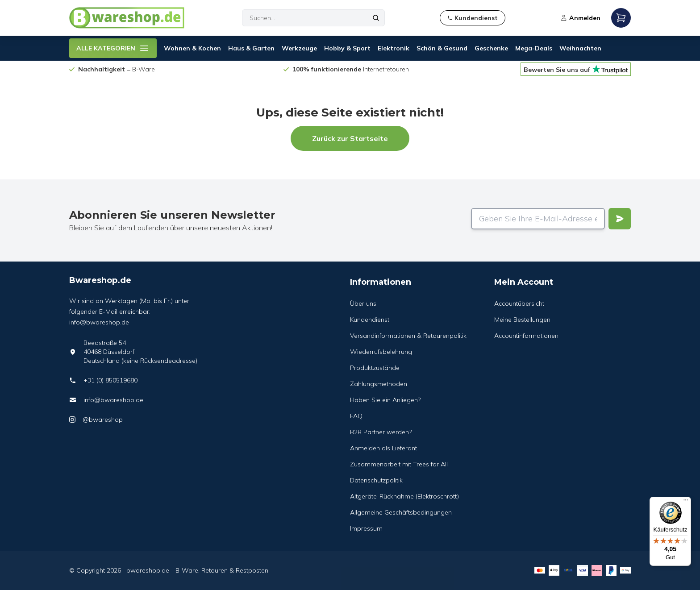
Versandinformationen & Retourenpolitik (408, 336)
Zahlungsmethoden (379, 384)
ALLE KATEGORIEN (113, 48)
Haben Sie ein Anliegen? (385, 400)
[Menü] (686, 502)
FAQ (356, 416)
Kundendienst (370, 320)
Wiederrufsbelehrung (381, 352)
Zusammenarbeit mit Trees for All (399, 464)
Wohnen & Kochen (192, 48)
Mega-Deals (534, 48)
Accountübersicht (519, 303)
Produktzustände (375, 368)
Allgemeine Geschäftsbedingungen (401, 512)
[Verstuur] (620, 219)
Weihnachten (580, 48)
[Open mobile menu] (621, 18)
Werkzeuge (299, 48)
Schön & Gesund (442, 48)
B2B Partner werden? (381, 432)
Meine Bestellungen (522, 320)
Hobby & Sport (347, 48)
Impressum (366, 528)
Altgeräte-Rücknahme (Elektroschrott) (404, 496)
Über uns (363, 303)
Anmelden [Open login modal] (580, 18)
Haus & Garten (251, 48)
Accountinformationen (526, 336)
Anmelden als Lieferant (383, 448)
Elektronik (394, 48)
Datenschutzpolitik (376, 480)
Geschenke (491, 48)
